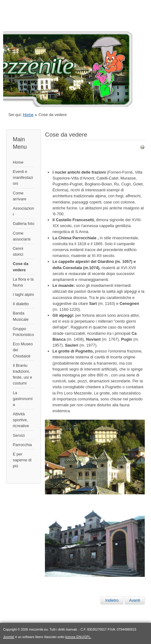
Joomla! (9, 637)
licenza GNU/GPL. (78, 637)
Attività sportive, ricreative (21, 420)
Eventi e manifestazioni (23, 177)
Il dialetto (21, 304)
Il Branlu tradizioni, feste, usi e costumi (22, 374)
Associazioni (23, 211)
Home (28, 115)
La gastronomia (23, 399)
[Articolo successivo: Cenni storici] (135, 600)
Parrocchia (22, 445)
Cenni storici (18, 251)
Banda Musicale (21, 316)
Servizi (19, 435)
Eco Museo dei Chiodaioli (23, 350)
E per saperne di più (22, 460)
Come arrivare (19, 196)
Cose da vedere (21, 267)
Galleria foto (24, 224)
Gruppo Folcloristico (23, 332)
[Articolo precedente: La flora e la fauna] (112, 600)
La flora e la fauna (23, 282)
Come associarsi (22, 236)
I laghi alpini (23, 294)
